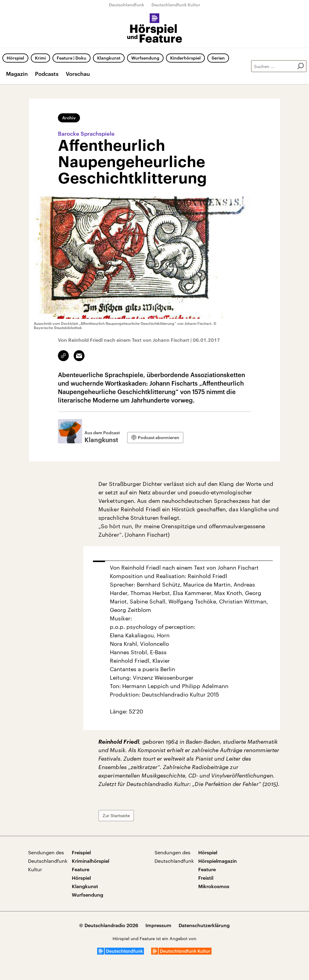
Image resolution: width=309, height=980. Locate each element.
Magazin (17, 74)
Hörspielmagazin (218, 861)
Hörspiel (15, 58)
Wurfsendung (145, 58)
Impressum (158, 925)
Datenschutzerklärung (204, 925)
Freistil (206, 878)
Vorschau (78, 74)
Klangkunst (109, 58)
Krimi (40, 58)
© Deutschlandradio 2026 (109, 925)
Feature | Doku (72, 58)
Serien (218, 58)
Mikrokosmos (214, 886)
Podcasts (47, 74)
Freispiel (81, 852)
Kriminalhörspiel (91, 861)
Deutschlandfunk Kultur (176, 5)
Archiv (69, 118)
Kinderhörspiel (185, 58)
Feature (81, 869)
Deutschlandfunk (127, 5)
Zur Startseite (116, 815)
